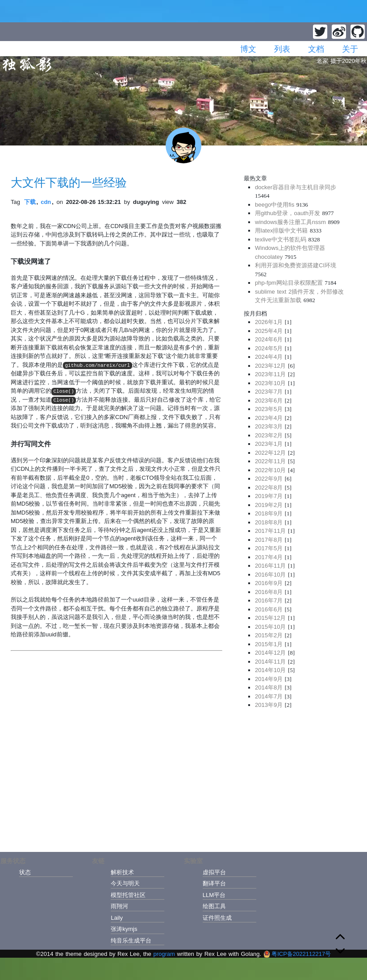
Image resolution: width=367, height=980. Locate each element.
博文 (248, 49)
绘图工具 (214, 906)
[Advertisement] (300, 778)
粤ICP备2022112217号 (297, 954)
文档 (316, 49)
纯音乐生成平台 (131, 941)
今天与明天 (125, 883)
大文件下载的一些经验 (69, 183)
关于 (350, 49)
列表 (282, 49)
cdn (46, 202)
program (164, 954)
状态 (25, 872)
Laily (117, 918)
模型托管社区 (128, 895)
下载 (30, 202)
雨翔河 (119, 906)
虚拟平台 (214, 872)
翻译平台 (214, 883)
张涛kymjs (124, 929)
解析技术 (122, 872)
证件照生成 (217, 918)
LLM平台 (214, 895)
